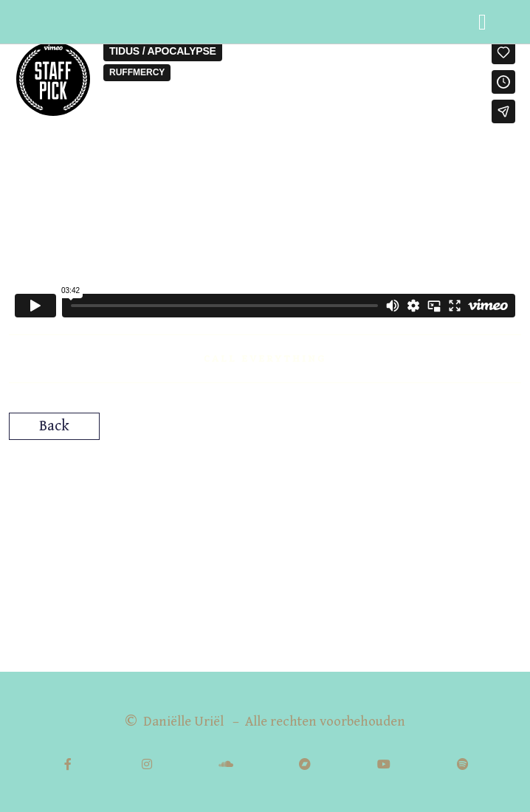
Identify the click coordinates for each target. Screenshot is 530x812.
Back (54, 426)
